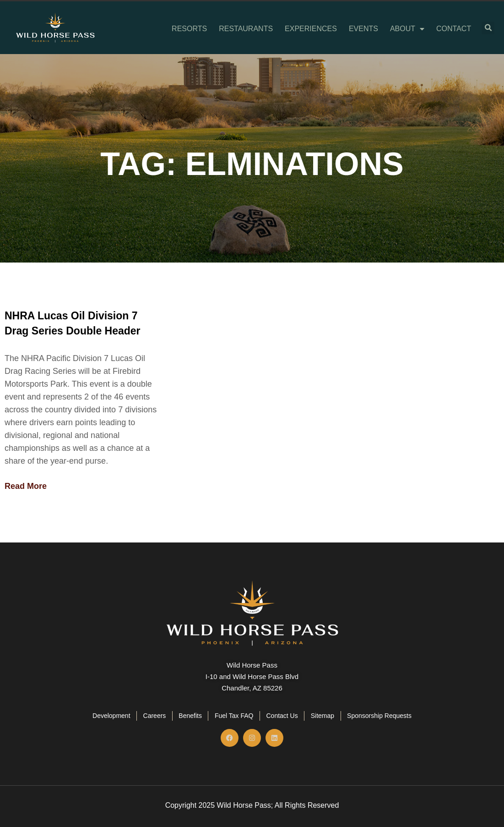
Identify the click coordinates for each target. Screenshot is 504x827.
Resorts (189, 29)
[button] (488, 28)
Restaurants (246, 29)
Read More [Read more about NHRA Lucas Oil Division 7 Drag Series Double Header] (26, 486)
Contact (454, 29)
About (407, 29)
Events (363, 29)
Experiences (311, 29)
